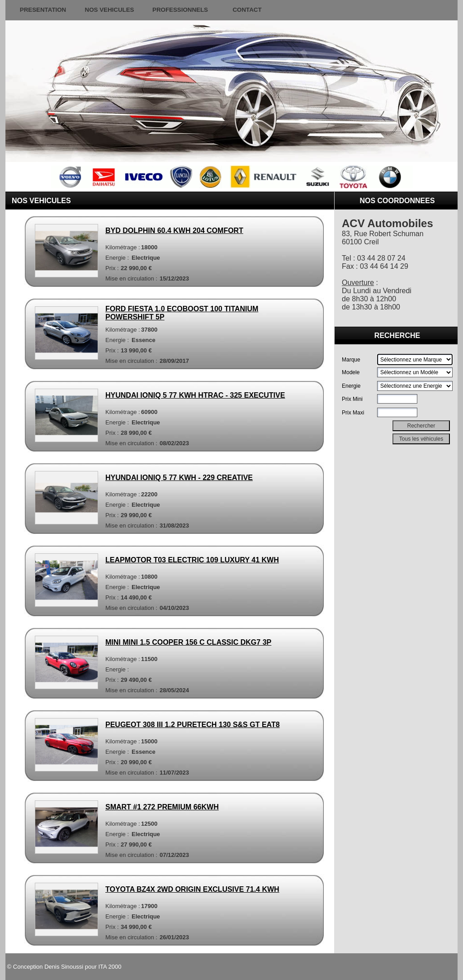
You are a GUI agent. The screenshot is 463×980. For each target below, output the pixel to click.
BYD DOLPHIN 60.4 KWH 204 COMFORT (174, 231)
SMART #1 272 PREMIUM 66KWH (162, 807)
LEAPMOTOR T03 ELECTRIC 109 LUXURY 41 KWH (192, 560)
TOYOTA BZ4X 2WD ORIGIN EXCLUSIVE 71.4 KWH (192, 889)
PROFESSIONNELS (180, 10)
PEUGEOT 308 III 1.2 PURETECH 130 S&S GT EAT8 (193, 725)
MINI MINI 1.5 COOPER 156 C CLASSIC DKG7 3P (188, 642)
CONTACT (247, 10)
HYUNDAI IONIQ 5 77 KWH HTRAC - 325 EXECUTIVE (195, 395)
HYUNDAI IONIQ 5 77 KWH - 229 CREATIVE (179, 478)
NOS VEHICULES (110, 10)
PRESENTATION (43, 10)
